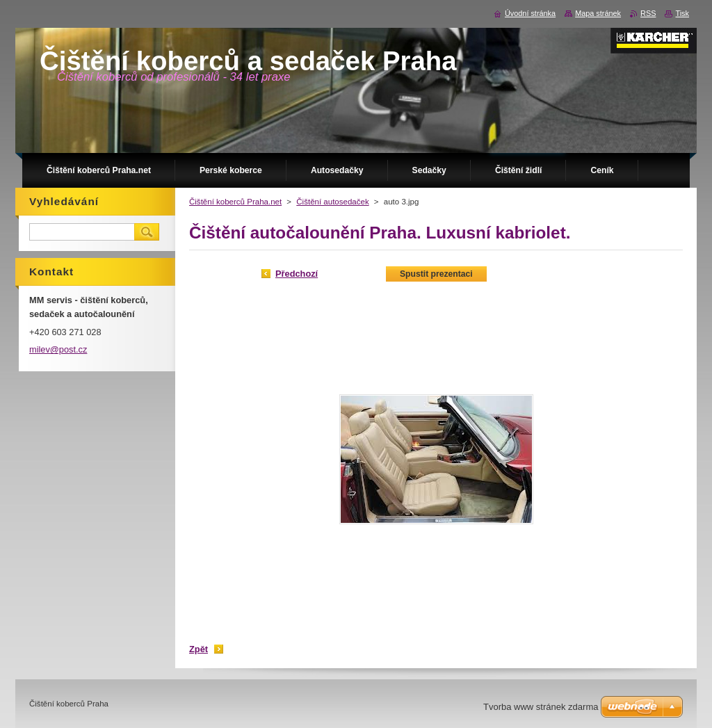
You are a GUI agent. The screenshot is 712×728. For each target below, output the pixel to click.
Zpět (199, 649)
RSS (648, 13)
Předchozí (297, 274)
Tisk (682, 13)
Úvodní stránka (530, 13)
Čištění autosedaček (332, 202)
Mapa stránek (598, 13)
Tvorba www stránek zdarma (541, 707)
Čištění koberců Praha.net (235, 202)
